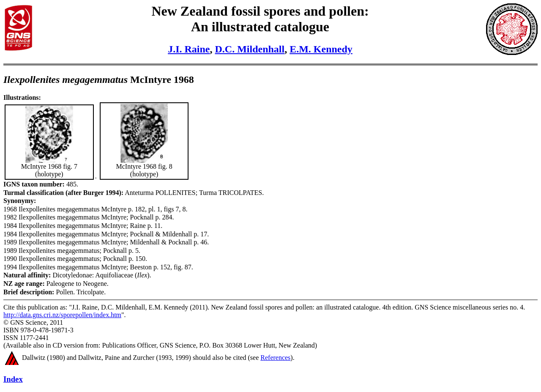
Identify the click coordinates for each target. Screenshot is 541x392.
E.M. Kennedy (321, 49)
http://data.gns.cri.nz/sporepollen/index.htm (62, 315)
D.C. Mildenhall (250, 49)
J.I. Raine (189, 49)
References (275, 358)
